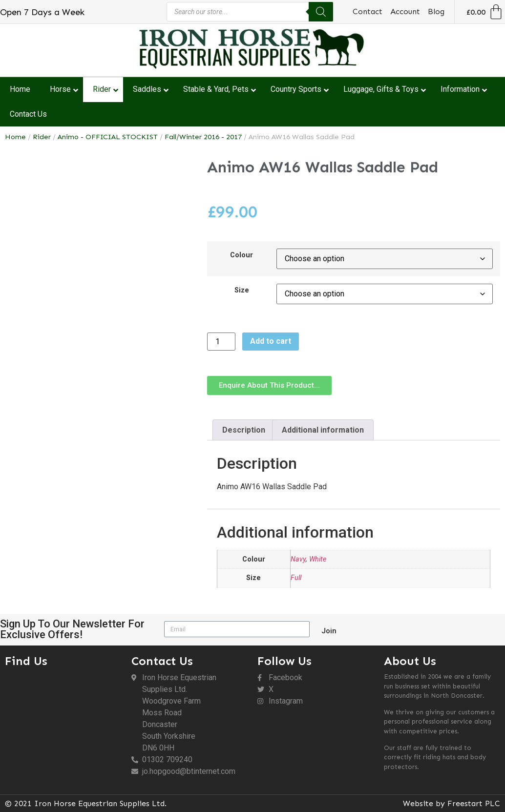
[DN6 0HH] (63, 726)
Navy (298, 559)
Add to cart (271, 341)
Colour (242, 255)
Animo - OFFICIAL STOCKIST (108, 137)
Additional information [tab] (323, 430)
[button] (269, 385)
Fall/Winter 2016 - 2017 (203, 137)
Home (15, 137)
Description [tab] (244, 430)
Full (296, 578)
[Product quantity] (221, 342)
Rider (42, 137)
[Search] (321, 12)
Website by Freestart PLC (452, 803)
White (318, 559)
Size (242, 291)
